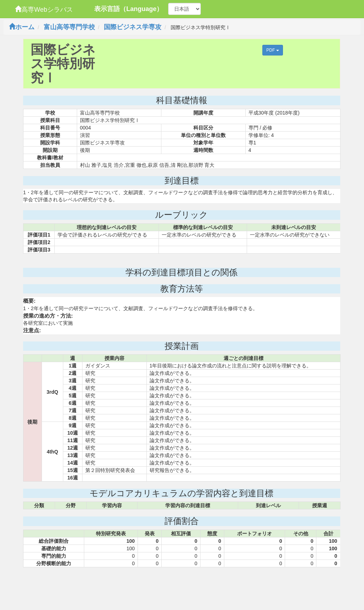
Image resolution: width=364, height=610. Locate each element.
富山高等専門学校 (69, 27)
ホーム (22, 27)
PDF (272, 50)
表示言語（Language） (129, 9)
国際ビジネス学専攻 (133, 27)
